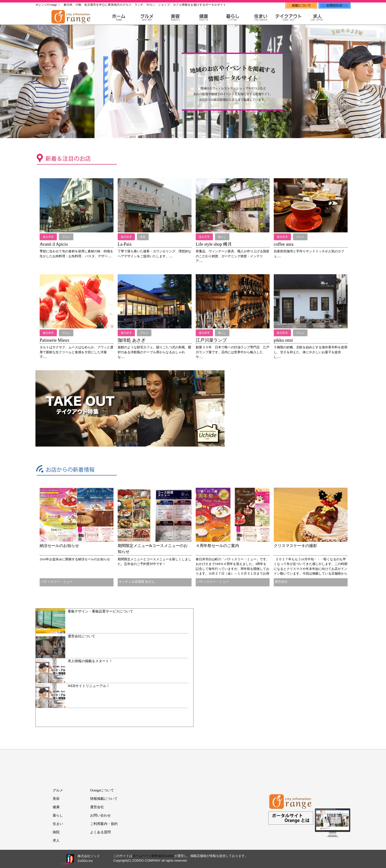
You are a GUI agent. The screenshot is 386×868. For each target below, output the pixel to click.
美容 (56, 799)
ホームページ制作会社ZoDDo (153, 856)
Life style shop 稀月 (214, 244)
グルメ (58, 790)
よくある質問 (100, 832)
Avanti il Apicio (54, 244)
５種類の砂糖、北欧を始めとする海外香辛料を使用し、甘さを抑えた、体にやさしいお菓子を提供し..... (311, 352)
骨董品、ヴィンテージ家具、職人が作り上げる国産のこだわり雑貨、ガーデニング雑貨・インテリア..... (233, 256)
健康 (56, 807)
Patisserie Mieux (54, 340)
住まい (58, 824)
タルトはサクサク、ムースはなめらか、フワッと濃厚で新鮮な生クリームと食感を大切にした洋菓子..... (76, 352)
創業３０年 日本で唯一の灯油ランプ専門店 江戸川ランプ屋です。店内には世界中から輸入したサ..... (233, 352)
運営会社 (97, 807)
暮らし (58, 815)
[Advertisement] (283, 407)
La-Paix (125, 244)
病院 (56, 832)
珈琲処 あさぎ (132, 340)
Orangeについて (102, 790)
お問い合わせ (100, 815)
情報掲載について (104, 799)
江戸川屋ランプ (211, 340)
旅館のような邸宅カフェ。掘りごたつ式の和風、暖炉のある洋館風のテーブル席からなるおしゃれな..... (154, 352)
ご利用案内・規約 (104, 824)
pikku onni (283, 340)
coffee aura (284, 244)
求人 (56, 841)
